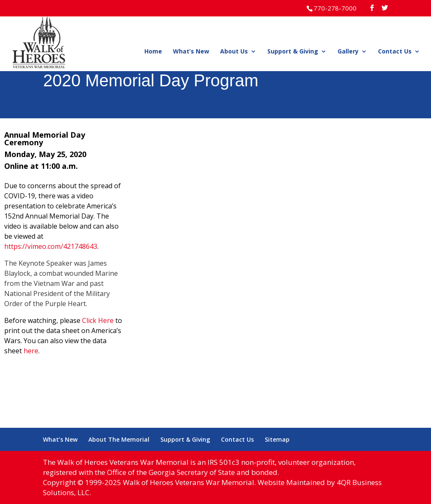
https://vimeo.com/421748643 (51, 246)
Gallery (348, 52)
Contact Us (395, 52)
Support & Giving (293, 52)
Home (153, 52)
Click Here (98, 320)
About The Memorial (119, 439)
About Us (234, 52)
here (31, 351)
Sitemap (277, 439)
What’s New (191, 52)
